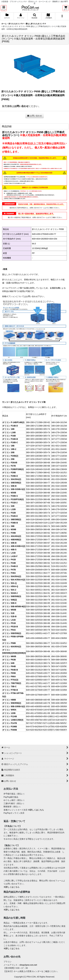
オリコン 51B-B (9, 616)
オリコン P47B (9, 570)
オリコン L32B (9, 509)
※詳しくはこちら (36, 810)
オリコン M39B (9, 529)
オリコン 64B (8, 663)
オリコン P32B (9, 513)
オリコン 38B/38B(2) (12, 519)
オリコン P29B (9, 473)
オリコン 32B (8, 506)
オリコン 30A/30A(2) (12, 479)
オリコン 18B (8, 446)
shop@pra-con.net (28, 965)
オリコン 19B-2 (9, 449)
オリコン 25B (8, 459)
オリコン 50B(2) (10, 600)
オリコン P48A (9, 573)
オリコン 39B (8, 526)
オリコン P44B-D (10, 566)
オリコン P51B (9, 623)
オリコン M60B (9, 656)
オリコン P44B (9, 563)
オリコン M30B (9, 493)
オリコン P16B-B (10, 439)
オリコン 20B (8, 452)
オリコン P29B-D (10, 476)
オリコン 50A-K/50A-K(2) (14, 580)
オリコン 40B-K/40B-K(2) (14, 546)
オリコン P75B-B (10, 690)
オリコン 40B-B (9, 543)
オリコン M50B (9, 610)
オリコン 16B (8, 429)
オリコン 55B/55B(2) (12, 633)
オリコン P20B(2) (10, 456)
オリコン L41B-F (10, 556)
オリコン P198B (10, 727)
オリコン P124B (10, 716)
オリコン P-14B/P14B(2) (13, 422)
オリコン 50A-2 (9, 590)
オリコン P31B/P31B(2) (13, 499)
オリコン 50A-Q (9, 583)
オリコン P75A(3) (10, 680)
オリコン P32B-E (10, 516)
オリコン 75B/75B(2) (12, 683)
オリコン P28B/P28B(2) (13, 469)
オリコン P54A (9, 630)
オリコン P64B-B (10, 670)
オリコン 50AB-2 (10, 593)
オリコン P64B (9, 666)
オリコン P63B (9, 660)
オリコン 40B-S (9, 550)
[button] (4, 8)
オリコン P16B (9, 436)
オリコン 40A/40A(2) (12, 536)
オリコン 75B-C (9, 686)
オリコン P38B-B (10, 523)
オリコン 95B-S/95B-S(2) (14, 706)
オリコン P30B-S (10, 496)
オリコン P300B (10, 730)
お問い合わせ (21, 106)
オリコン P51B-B (10, 627)
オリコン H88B (9, 700)
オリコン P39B (9, 533)
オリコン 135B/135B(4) (13, 720)
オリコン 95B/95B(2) (12, 703)
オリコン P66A (9, 676)
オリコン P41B (9, 560)
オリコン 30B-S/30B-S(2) (14, 489)
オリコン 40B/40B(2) (12, 540)
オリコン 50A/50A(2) (12, 576)
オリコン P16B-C (10, 442)
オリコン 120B (9, 713)
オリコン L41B (9, 553)
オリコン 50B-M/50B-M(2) (14, 606)
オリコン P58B (9, 643)
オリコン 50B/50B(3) (12, 596)
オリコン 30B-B (9, 486)
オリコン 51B (8, 613)
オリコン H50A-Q (10, 586)
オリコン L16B (9, 432)
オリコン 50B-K (9, 603)
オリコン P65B (9, 673)
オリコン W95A (9, 710)
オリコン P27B (9, 466)
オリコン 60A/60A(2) (12, 647)
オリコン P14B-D (10, 426)
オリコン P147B (10, 723)
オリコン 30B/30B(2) (12, 483)
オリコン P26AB (10, 463)
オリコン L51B (9, 620)
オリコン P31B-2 (10, 503)
